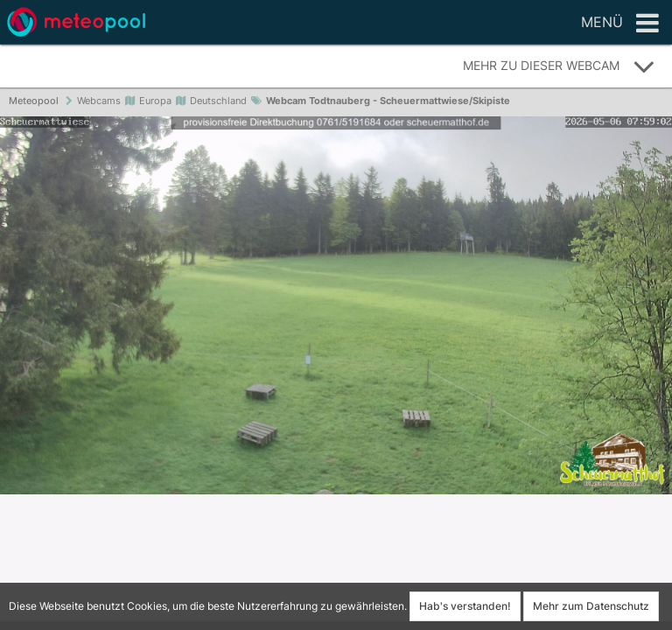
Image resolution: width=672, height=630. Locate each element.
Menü (620, 24)
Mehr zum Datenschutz (591, 606)
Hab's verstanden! (465, 606)
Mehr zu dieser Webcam (559, 66)
